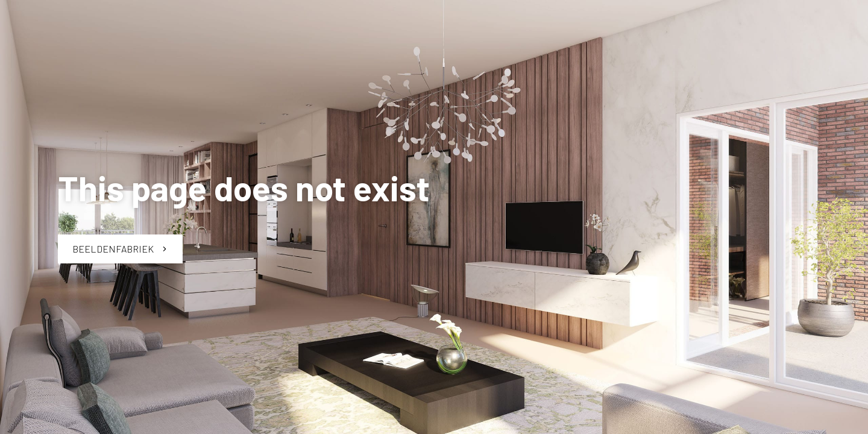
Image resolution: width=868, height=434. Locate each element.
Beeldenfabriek (120, 249)
